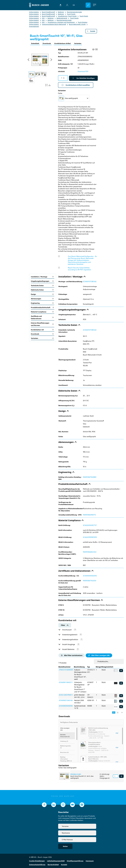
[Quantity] (63, 78)
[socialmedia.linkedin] (54, 805)
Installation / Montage (43, 277)
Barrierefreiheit (53, 865)
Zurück (91, 31)
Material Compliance (43, 312)
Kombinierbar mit (43, 330)
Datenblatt (35, 43)
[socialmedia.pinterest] (82, 805)
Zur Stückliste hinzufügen (83, 78)
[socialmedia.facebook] (44, 805)
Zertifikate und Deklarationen (43, 317)
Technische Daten (43, 286)
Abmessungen (43, 299)
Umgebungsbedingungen (43, 281)
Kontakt (64, 865)
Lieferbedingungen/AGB (56, 861)
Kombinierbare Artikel (63, 43)
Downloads (47, 43)
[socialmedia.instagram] (63, 805)
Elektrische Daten (43, 290)
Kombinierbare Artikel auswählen (76, 85)
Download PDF (83, 71)
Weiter (65, 846)
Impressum (90, 861)
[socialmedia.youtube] (72, 805)
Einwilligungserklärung (75, 861)
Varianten (78, 43)
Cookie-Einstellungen (37, 861)
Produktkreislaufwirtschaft (43, 307)
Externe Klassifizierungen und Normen (43, 324)
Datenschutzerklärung (37, 865)
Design (43, 294)
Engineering (43, 303)
